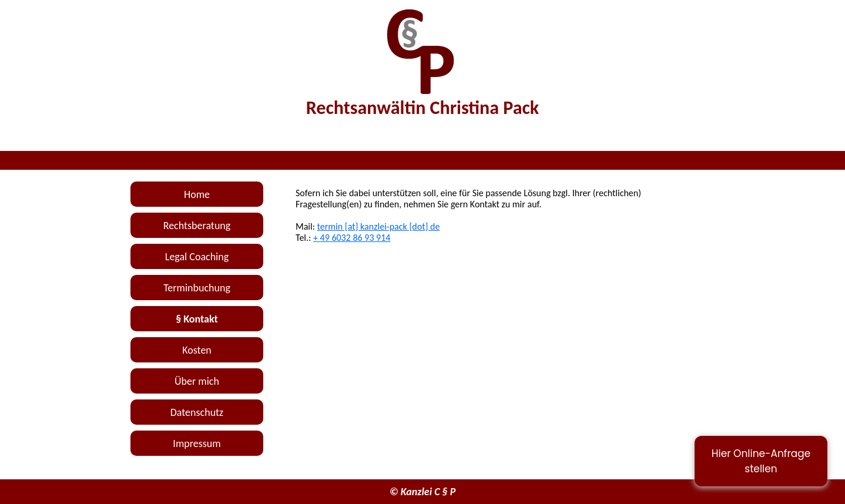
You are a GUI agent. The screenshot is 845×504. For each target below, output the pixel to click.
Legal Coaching (197, 257)
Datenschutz (197, 412)
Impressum (197, 443)
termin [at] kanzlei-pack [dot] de (379, 226)
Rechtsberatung (197, 226)
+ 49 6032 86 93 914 (352, 238)
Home (197, 194)
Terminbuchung (197, 288)
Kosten (197, 350)
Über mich (197, 381)
